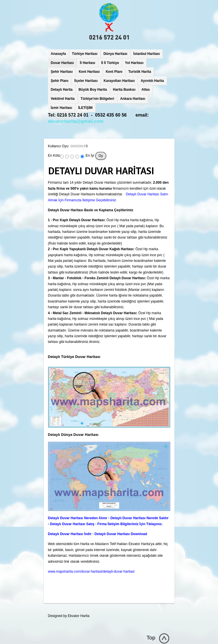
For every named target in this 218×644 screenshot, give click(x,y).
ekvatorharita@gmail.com (76, 121)
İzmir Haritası (62, 108)
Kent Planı (114, 72)
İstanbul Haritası (147, 54)
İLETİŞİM (85, 108)
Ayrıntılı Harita (152, 81)
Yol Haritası (134, 63)
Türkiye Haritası (85, 54)
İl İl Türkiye (110, 63)
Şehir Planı (60, 81)
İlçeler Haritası (86, 81)
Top (151, 638)
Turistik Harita (140, 72)
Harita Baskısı (124, 90)
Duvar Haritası (62, 63)
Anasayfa (58, 54)
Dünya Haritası (115, 54)
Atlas (146, 90)
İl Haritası (88, 63)
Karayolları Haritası (119, 81)
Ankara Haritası (133, 99)
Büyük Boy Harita (93, 90)
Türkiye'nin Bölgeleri (97, 99)
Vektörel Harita (63, 99)
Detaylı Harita (62, 90)
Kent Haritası (89, 72)
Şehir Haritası (62, 72)
